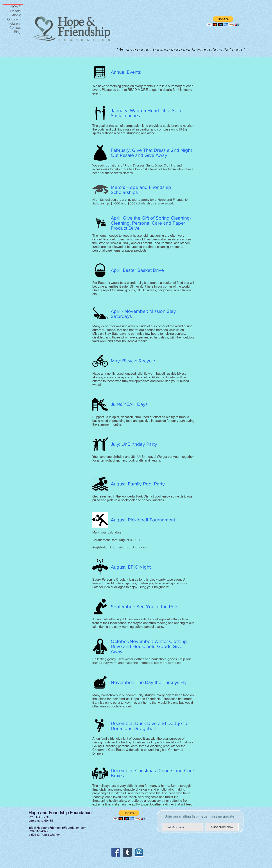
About (16, 15)
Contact (15, 28)
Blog (17, 32)
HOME (16, 7)
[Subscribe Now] (222, 827)
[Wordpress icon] (139, 852)
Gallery (15, 23)
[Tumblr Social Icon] (127, 852)
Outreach (14, 19)
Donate (15, 11)
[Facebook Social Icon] (116, 852)
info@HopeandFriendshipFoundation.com (57, 828)
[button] (223, 21)
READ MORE (138, 90)
